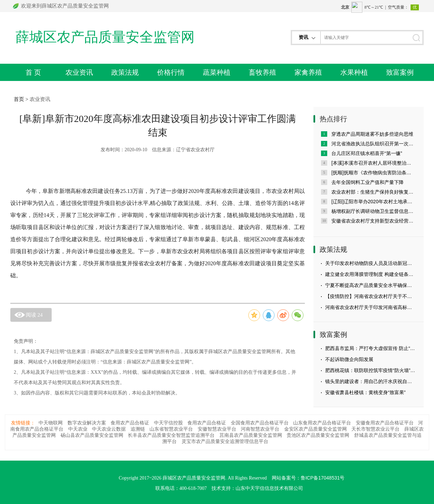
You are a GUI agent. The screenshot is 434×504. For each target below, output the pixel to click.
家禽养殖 (308, 72)
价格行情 (171, 72)
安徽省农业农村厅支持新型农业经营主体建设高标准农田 (374, 221)
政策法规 (125, 72)
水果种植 (354, 72)
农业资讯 (79, 72)
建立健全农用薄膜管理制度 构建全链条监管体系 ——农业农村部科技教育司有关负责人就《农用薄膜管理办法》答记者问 (371, 274)
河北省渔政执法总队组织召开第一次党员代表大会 (374, 144)
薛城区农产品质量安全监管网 (105, 37)
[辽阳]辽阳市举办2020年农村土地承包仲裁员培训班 (374, 202)
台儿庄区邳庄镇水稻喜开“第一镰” (367, 153)
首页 (19, 99)
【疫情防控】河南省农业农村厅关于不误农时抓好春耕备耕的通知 (371, 296)
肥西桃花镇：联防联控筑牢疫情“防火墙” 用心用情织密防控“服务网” (371, 370)
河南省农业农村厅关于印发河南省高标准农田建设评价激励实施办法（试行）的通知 (371, 307)
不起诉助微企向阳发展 (349, 359)
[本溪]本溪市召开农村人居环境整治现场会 (374, 163)
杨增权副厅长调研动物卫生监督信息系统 (374, 211)
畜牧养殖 (262, 72)
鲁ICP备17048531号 (323, 478)
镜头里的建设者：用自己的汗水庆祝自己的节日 (371, 381)
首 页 (33, 72)
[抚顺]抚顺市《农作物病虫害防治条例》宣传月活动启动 (374, 173)
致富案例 (400, 72)
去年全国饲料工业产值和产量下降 (368, 182)
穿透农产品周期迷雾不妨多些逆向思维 (372, 134)
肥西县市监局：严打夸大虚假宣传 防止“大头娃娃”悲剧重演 (371, 348)
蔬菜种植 (217, 72)
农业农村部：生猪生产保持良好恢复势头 (374, 192)
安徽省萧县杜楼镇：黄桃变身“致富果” (365, 392)
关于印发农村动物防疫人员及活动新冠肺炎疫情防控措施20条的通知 (371, 263)
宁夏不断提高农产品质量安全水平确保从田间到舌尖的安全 (371, 285)
